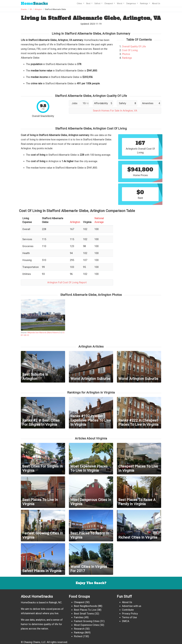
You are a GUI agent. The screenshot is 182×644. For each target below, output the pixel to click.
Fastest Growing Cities (87, 621)
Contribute (128, 610)
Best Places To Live (85, 610)
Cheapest (79, 602)
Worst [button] (120, 3)
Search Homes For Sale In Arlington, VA (115, 111)
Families (79, 617)
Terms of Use (129, 617)
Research (79, 629)
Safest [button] (98, 3)
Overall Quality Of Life (134, 46)
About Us (156, 3)
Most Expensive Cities (86, 625)
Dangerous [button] (131, 3)
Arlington (38, 9)
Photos (126, 54)
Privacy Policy (130, 614)
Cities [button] (80, 3)
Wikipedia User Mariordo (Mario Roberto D (44, 333)
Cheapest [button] (109, 3)
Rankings (127, 58)
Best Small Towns (84, 614)
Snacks (34, 3)
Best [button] (89, 3)
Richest (78, 636)
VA (31, 9)
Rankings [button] (144, 3)
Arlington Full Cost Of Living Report (67, 282)
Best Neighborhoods (86, 606)
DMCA (126, 621)
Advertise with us (132, 606)
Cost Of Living (130, 50)
